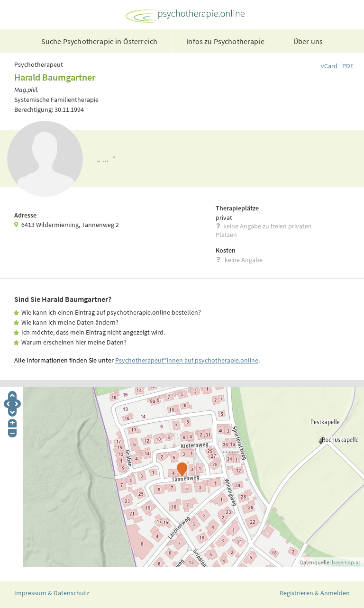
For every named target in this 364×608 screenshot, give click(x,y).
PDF (348, 66)
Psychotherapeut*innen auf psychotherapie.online (187, 360)
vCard (329, 66)
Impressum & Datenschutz (52, 593)
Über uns (308, 41)
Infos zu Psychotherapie (225, 41)
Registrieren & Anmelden (315, 593)
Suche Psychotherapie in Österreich (99, 41)
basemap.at (346, 562)
